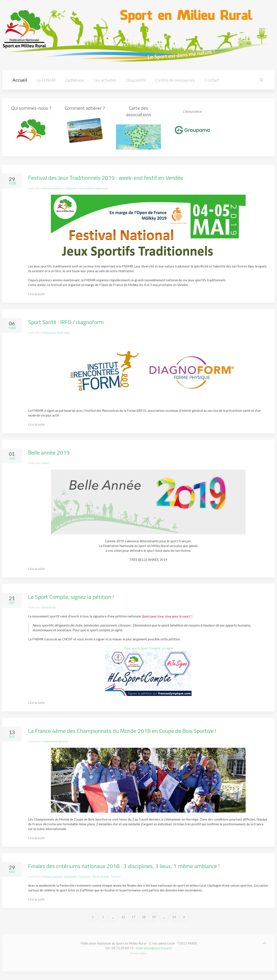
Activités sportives (52, 188)
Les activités (105, 80)
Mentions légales (138, 953)
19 (154, 917)
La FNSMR (46, 80)
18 (144, 917)
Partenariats (49, 333)
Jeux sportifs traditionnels (93, 188)
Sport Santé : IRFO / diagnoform (66, 322)
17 (134, 917)
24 (174, 917)
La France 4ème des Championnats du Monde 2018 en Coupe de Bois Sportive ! (122, 731)
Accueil (20, 80)
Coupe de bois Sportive (55, 741)
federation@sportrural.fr (154, 948)
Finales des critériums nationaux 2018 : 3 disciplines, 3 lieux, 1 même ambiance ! (124, 866)
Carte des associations (138, 113)
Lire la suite (36, 294)
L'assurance (192, 120)
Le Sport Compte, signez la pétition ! (71, 597)
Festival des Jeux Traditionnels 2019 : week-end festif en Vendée (106, 178)
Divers (46, 463)
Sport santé (64, 333)
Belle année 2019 (49, 453)
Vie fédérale (49, 607)
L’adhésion (75, 80)
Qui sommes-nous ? (31, 108)
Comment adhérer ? (85, 108)
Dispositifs (136, 80)
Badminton (71, 877)
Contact (212, 80)
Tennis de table (101, 877)
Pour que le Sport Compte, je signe (148, 648)
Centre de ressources (175, 80)
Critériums (71, 188)
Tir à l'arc (116, 877)
